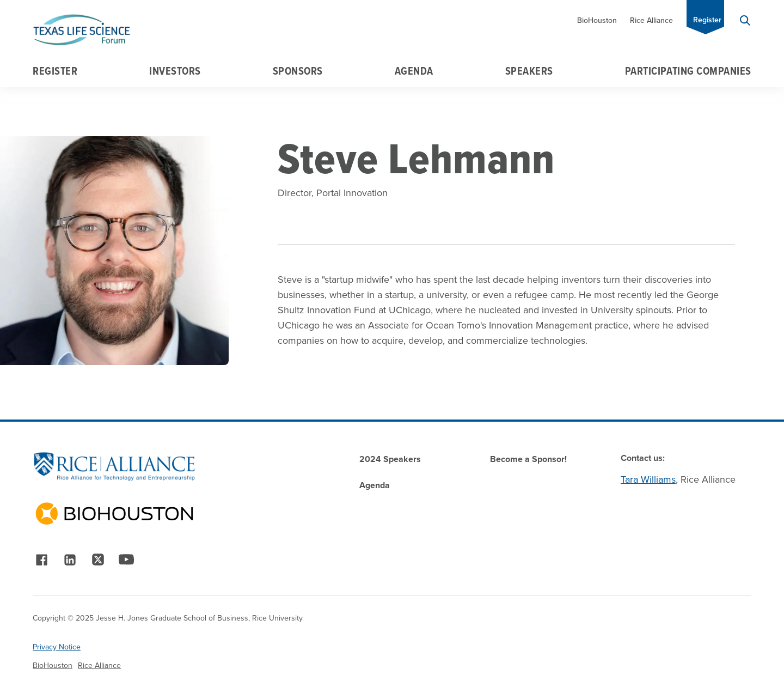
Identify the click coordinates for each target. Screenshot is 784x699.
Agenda (414, 71)
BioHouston (597, 20)
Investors (175, 71)
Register (707, 20)
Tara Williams (648, 479)
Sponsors (298, 71)
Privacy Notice (57, 647)
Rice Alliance (651, 20)
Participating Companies (688, 71)
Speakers (529, 71)
